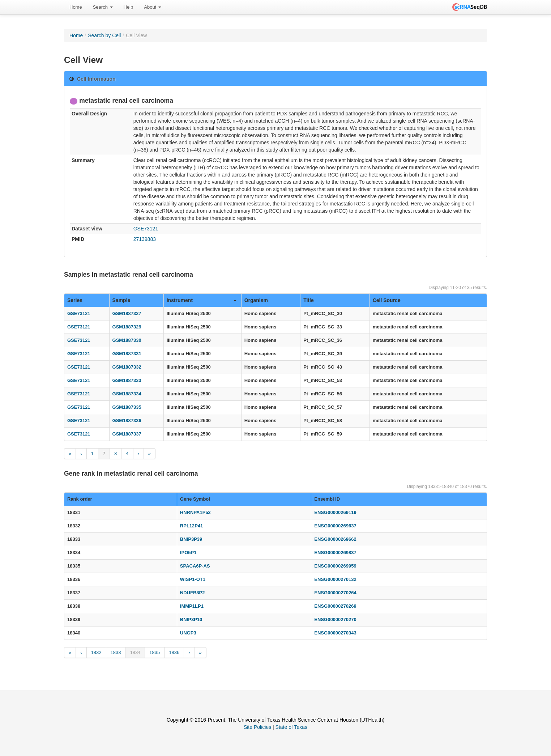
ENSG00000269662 (335, 539)
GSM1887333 (127, 380)
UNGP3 (188, 633)
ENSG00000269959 (335, 566)
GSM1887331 (127, 354)
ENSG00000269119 (335, 512)
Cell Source (387, 300)
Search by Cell (104, 35)
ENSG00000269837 (335, 553)
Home (76, 7)
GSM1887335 (127, 407)
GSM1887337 (127, 434)
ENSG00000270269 (335, 606)
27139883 (145, 239)
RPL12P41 (192, 526)
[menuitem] (76, 7)
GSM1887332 (127, 367)
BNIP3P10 (191, 619)
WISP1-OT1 (193, 579)
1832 (96, 652)
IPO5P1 (188, 553)
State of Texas (291, 727)
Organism (256, 300)
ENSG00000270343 (335, 633)
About (153, 7)
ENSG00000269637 (335, 526)
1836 (174, 652)
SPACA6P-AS (195, 566)
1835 (155, 652)
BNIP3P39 (191, 539)
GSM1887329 (127, 327)
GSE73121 (146, 229)
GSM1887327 (127, 313)
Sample (121, 300)
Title (309, 300)
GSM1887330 (127, 340)
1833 (116, 652)
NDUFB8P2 (193, 593)
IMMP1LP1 (192, 606)
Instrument (202, 300)
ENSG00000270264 (335, 593)
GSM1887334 (127, 394)
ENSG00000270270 (335, 619)
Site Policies (257, 727)
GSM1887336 (127, 421)
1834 (135, 652)
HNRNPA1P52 (195, 512)
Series (75, 300)
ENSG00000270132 (335, 579)
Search (103, 7)
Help (129, 7)
